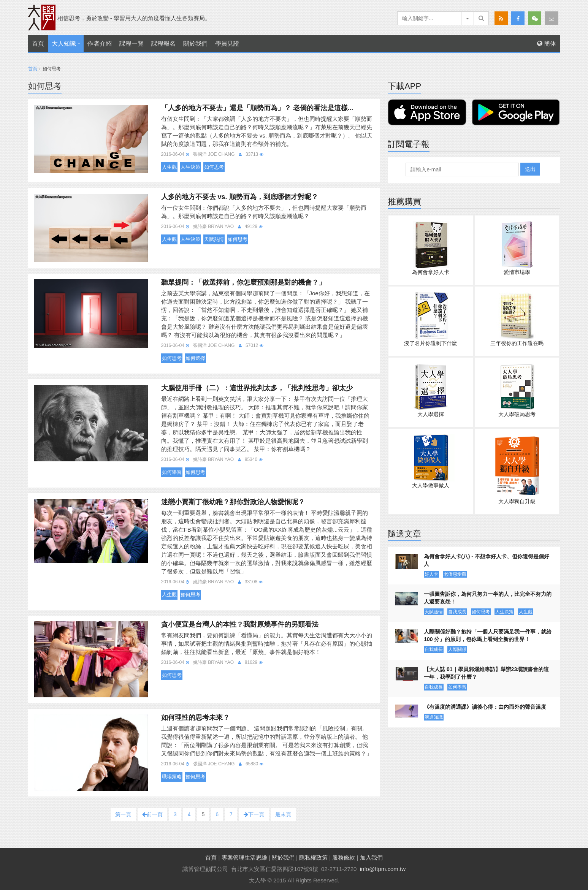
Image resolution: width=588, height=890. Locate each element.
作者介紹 (100, 44)
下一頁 (254, 814)
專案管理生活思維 (244, 858)
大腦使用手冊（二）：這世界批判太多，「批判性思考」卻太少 (257, 388)
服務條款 (344, 858)
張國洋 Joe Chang (214, 154)
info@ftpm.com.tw (383, 869)
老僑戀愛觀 (455, 574)
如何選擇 (195, 358)
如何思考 (214, 167)
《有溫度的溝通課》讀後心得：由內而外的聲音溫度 (485, 707)
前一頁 (152, 814)
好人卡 (431, 574)
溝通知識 (434, 717)
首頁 (38, 44)
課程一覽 (132, 44)
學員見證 (227, 44)
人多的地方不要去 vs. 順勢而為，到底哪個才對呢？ (240, 197)
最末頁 (283, 814)
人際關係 (457, 649)
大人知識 (64, 44)
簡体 (547, 44)
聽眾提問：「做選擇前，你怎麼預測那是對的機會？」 (243, 282)
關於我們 (195, 44)
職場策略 (172, 777)
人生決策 (190, 167)
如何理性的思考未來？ (195, 717)
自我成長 (457, 612)
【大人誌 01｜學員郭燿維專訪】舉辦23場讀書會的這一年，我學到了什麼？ (486, 673)
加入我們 (371, 858)
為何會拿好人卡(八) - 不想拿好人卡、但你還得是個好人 (487, 560)
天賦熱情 (214, 239)
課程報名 (163, 44)
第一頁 (123, 814)
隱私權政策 (313, 858)
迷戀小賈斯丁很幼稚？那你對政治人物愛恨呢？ (233, 502)
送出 (530, 169)
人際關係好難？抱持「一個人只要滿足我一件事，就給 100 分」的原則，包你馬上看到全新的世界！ (488, 635)
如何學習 (172, 472)
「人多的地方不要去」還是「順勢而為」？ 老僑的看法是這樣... (257, 108)
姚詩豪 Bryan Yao (213, 226)
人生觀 (169, 167)
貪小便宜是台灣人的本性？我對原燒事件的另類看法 (240, 624)
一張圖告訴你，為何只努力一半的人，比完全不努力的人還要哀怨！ (488, 598)
